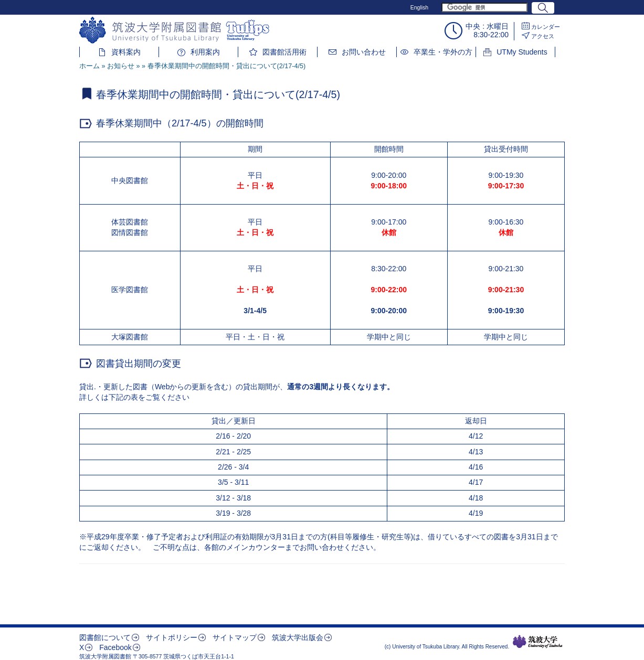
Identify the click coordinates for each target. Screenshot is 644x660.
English (419, 7)
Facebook (115, 647)
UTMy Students (522, 52)
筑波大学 (538, 642)
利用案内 (205, 52)
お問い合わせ (364, 52)
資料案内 (126, 52)
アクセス (543, 36)
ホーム (89, 66)
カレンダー (546, 27)
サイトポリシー (172, 637)
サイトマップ (235, 637)
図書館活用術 (284, 52)
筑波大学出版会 (298, 637)
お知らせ (121, 66)
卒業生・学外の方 (443, 52)
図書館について (105, 637)
